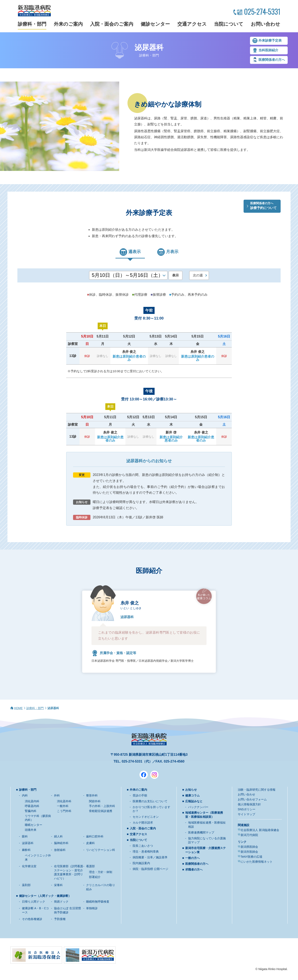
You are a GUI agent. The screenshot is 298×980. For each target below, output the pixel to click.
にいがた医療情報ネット (257, 862)
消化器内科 (32, 801)
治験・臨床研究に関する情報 (257, 790)
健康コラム (204, 597)
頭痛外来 (31, 830)
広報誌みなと (194, 801)
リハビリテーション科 (101, 850)
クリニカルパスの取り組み (101, 887)
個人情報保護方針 (249, 804)
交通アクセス (192, 24)
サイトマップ (246, 814)
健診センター (155, 24)
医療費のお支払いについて (150, 801)
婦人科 (58, 836)
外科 (57, 795)
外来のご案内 (68, 24)
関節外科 (95, 801)
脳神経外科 (61, 843)
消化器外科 (64, 801)
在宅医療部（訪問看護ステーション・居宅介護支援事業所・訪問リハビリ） (68, 872)
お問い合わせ (266, 24)
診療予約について (263, 205)
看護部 (90, 866)
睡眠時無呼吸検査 (98, 902)
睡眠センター (34, 825)
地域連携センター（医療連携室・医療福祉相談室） (204, 815)
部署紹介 (95, 877)
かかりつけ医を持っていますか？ (151, 809)
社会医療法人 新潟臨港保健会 (260, 830)
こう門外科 (64, 811)
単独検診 (92, 908)
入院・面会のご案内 (112, 24)
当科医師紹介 (268, 50)
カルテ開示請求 (143, 823)
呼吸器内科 (32, 806)
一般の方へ (192, 858)
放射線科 (60, 850)
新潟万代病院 (249, 835)
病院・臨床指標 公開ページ (150, 869)
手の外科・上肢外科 (102, 806)
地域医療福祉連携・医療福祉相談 (207, 825)
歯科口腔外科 (95, 836)
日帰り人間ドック (34, 902)
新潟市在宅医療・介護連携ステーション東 (205, 850)
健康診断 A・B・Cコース (35, 910)
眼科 (25, 836)
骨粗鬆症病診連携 (101, 811)
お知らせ (191, 790)
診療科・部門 (32, 24)
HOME (18, 708)
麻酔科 (26, 850)
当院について (229, 24)
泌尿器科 (28, 843)
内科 (25, 795)
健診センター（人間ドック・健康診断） (45, 896)
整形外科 (92, 795)
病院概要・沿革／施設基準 (150, 857)
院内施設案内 (141, 863)
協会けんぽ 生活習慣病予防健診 (67, 910)
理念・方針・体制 (101, 872)
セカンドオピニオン (146, 817)
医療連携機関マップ (201, 832)
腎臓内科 (31, 811)
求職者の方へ (194, 870)
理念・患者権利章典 (146, 851)
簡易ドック (61, 902)
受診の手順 (140, 795)
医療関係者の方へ (272, 60)
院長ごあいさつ (143, 846)
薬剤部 (26, 885)
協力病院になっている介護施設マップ (207, 840)
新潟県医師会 (249, 847)
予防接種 (60, 919)
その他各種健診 (32, 919)
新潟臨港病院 (34, 11)
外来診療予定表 (270, 41)
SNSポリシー (247, 809)
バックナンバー (198, 807)
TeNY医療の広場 (251, 857)
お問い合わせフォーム (252, 799)
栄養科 (58, 885)
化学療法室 (29, 866)
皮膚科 (90, 843)
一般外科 (63, 806)
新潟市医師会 (249, 852)
